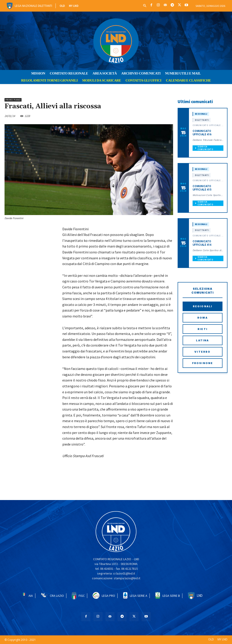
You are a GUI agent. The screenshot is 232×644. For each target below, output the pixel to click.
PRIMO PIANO (13, 100)
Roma (203, 318)
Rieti (203, 329)
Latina (202, 340)
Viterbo (202, 352)
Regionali (203, 306)
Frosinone (203, 363)
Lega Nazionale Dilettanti (33, 6)
